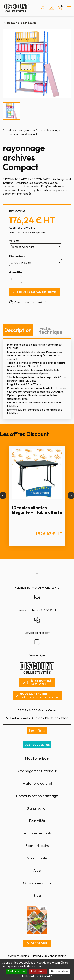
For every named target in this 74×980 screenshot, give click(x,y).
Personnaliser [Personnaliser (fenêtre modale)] (60, 971)
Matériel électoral (37, 783)
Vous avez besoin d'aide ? (27, 302)
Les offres (37, 731)
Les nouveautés (37, 744)
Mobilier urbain (37, 758)
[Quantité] (14, 279)
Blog (37, 895)
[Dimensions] (36, 263)
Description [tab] (18, 330)
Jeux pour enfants (37, 833)
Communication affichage (37, 796)
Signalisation (37, 808)
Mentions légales (18, 956)
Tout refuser (38, 971)
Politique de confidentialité (50, 956)
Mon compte (37, 858)
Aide (37, 870)
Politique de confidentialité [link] (37, 976)
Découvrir (39, 943)
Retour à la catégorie (22, 23)
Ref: (12, 211)
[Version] (36, 247)
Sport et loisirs (37, 846)
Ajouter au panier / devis (37, 292)
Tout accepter (16, 971)
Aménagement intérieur (37, 771)
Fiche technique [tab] (51, 330)
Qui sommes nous (37, 883)
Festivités (37, 821)
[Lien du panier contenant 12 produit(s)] (60, 8)
